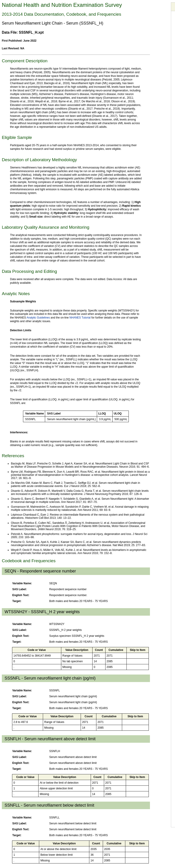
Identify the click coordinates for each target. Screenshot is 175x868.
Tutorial (86, 318)
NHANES (76, 318)
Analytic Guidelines (38, 318)
